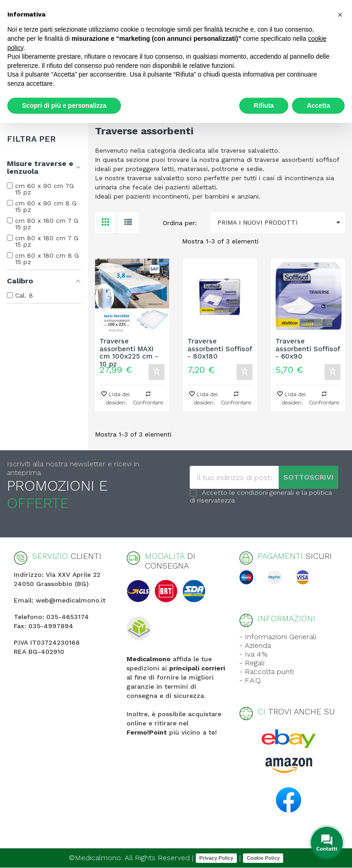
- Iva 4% (253, 654)
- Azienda (255, 645)
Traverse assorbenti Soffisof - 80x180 (220, 349)
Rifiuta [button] (264, 105)
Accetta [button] (318, 105)
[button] (340, 15)
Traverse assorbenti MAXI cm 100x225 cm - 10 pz (129, 349)
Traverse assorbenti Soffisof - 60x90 (308, 349)
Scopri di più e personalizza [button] (64, 105)
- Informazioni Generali (278, 637)
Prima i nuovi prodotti (281, 223)
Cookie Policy (263, 858)
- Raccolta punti (267, 672)
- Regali (252, 663)
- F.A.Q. (250, 680)
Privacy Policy (217, 858)
